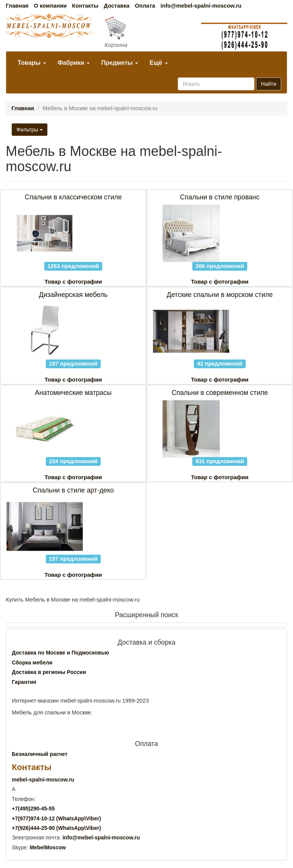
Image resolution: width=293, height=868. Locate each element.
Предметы (120, 63)
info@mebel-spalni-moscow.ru (201, 6)
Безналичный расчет (40, 754)
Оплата (145, 6)
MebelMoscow (48, 847)
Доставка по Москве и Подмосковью (60, 653)
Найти (269, 84)
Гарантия (24, 682)
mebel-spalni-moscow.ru (43, 780)
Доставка (117, 6)
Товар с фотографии (73, 282)
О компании (50, 6)
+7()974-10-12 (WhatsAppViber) (56, 818)
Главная (17, 6)
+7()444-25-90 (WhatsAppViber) (56, 828)
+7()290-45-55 (33, 809)
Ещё (159, 63)
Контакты (85, 6)
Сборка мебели (32, 663)
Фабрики (74, 63)
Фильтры (30, 130)
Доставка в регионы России (49, 672)
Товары (32, 63)
